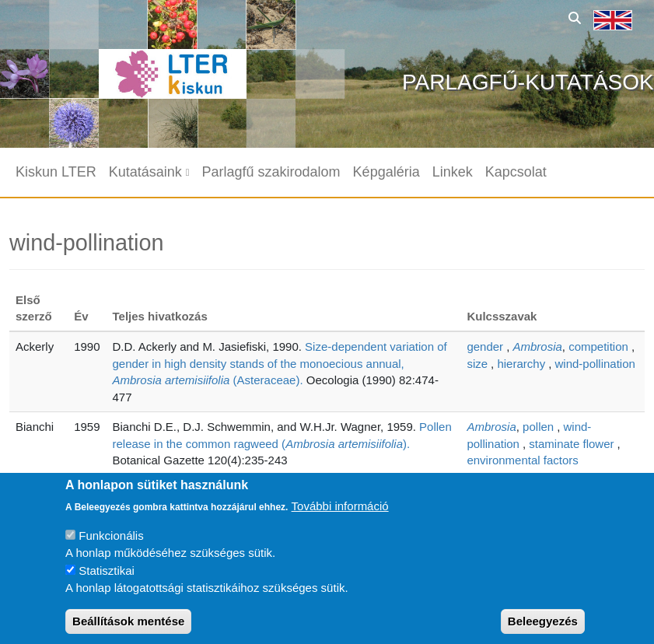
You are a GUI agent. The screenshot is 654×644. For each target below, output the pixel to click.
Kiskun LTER (56, 172)
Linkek (453, 172)
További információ (340, 518)
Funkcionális (111, 547)
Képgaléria (386, 172)
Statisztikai (107, 582)
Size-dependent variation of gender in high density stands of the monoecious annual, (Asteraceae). (280, 363)
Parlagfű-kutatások (528, 82)
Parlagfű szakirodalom (271, 172)
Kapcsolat (516, 172)
